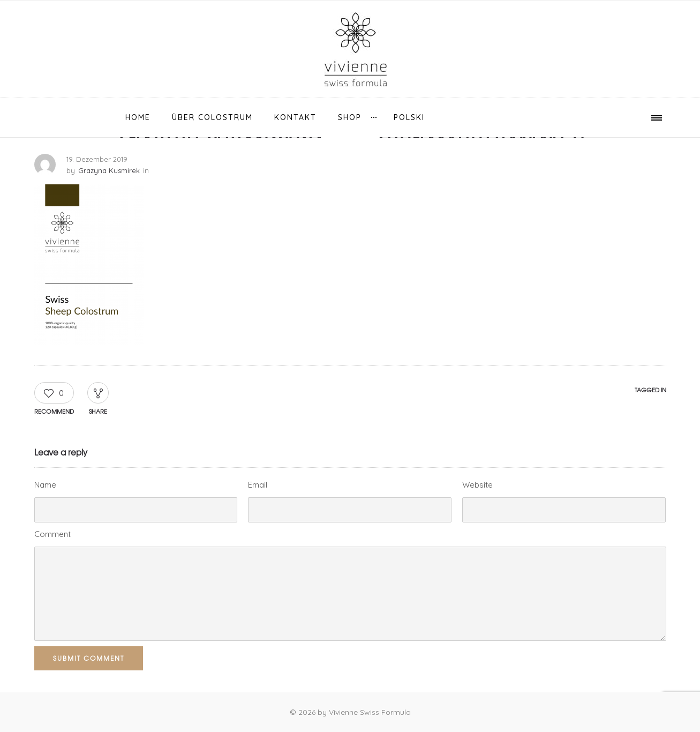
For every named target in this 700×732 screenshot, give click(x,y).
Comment (52, 534)
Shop (350, 117)
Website (477, 485)
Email (258, 485)
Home (138, 117)
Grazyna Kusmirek (109, 170)
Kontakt (295, 117)
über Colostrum (212, 117)
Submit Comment (89, 658)
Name (45, 485)
